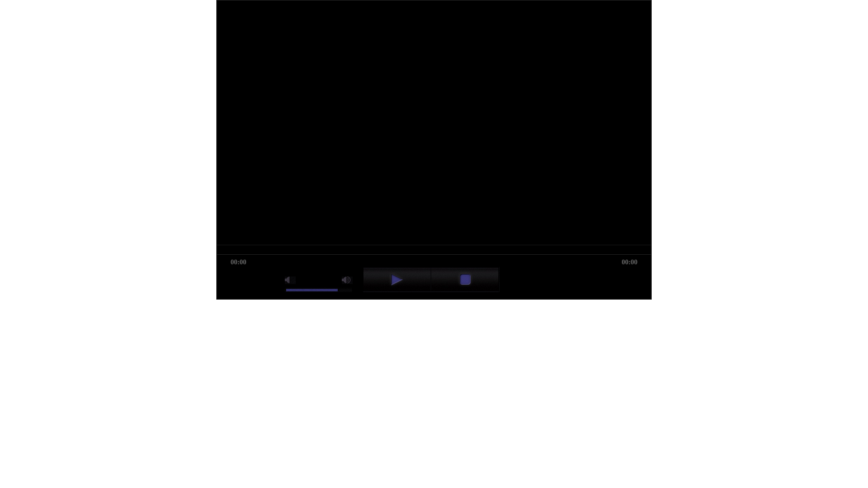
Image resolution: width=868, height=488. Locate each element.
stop (465, 279)
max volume (347, 280)
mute (290, 280)
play (397, 279)
